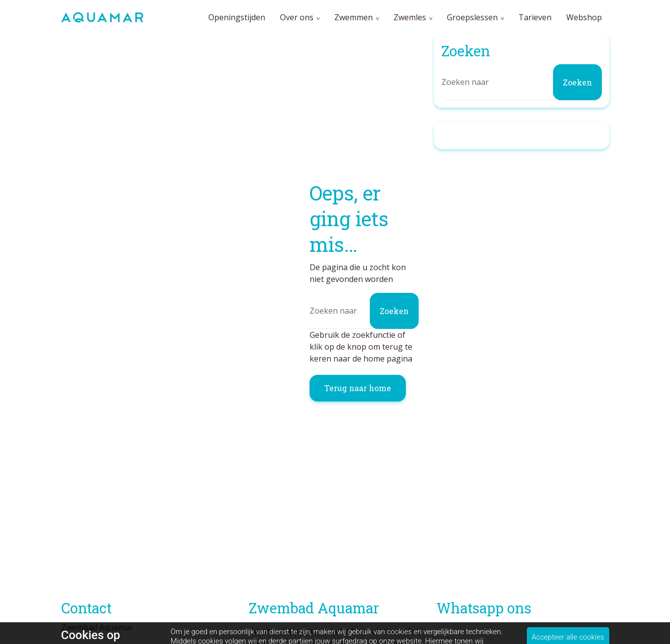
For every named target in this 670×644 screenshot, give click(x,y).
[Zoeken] (364, 311)
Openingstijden (237, 17)
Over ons (297, 17)
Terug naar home (358, 388)
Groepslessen (472, 17)
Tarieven (535, 17)
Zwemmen (354, 17)
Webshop (584, 17)
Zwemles (410, 17)
